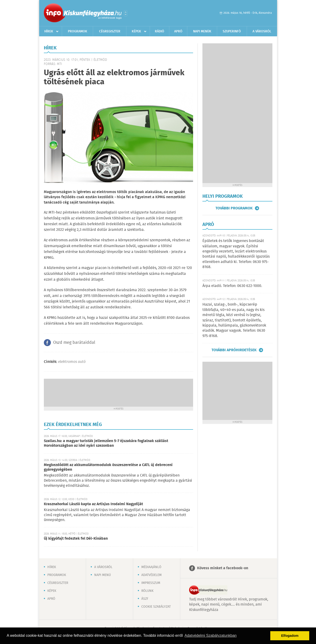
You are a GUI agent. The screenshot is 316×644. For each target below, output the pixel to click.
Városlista (126, 13)
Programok (78, 31)
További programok (234, 208)
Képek (136, 31)
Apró (178, 31)
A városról (262, 31)
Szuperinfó (232, 31)
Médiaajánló (151, 567)
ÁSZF (145, 599)
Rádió (160, 31)
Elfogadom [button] (290, 636)
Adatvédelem (151, 575)
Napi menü (102, 575)
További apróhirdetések (234, 350)
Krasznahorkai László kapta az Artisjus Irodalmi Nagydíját (93, 504)
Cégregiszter (110, 31)
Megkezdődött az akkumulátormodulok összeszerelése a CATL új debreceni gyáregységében (108, 467)
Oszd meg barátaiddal (74, 343)
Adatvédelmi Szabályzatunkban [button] (210, 635)
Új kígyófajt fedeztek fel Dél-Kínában (76, 539)
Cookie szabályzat (156, 607)
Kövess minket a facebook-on (223, 568)
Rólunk (147, 591)
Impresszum (151, 583)
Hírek (49, 31)
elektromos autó (72, 362)
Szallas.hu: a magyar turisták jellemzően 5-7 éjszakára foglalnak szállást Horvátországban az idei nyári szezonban (106, 443)
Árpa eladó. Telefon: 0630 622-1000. (232, 286)
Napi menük (202, 31)
